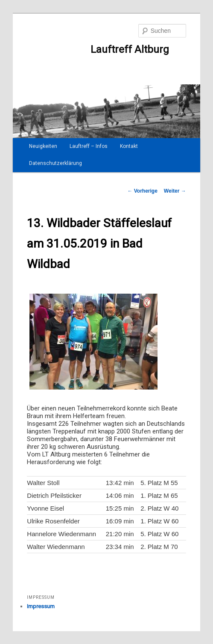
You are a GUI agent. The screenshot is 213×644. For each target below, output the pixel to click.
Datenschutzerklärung (55, 163)
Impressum (41, 606)
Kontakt (129, 146)
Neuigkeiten (43, 146)
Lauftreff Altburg (98, 49)
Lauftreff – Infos (89, 146)
